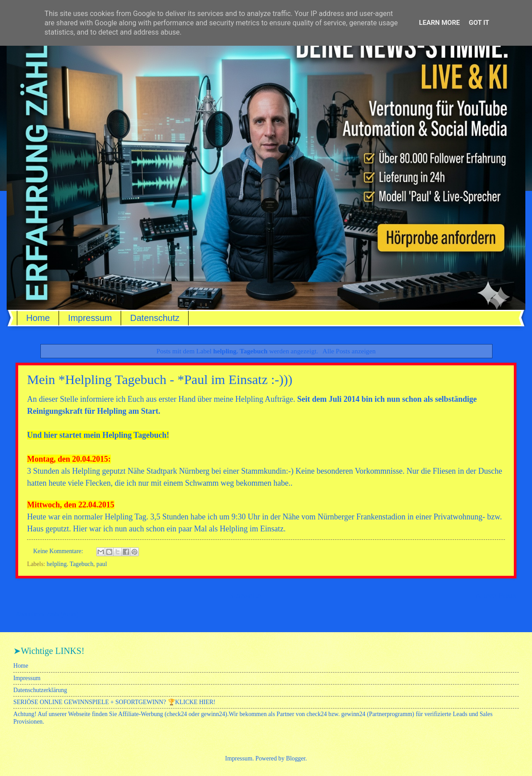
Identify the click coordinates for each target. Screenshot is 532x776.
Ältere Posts (496, 596)
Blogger (296, 758)
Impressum (90, 318)
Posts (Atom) (62, 614)
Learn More (439, 23)
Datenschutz (155, 318)
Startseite (245, 596)
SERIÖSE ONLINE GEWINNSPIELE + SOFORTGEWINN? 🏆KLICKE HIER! (114, 702)
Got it (479, 23)
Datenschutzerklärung (40, 690)
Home (38, 318)
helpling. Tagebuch (70, 564)
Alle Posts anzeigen (349, 351)
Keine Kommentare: (59, 551)
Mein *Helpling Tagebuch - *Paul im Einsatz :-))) (160, 379)
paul (102, 564)
